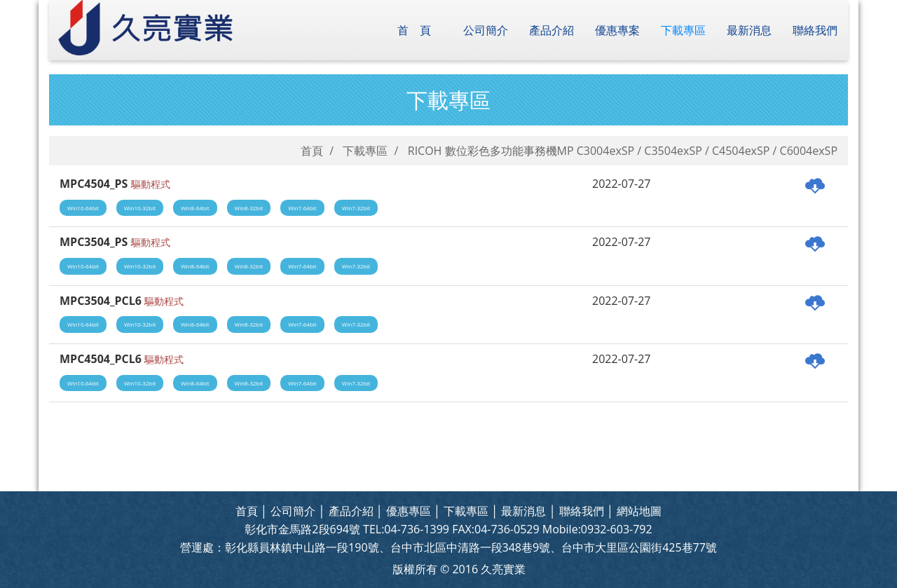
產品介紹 (552, 30)
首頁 (420, 30)
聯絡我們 (815, 30)
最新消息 (749, 30)
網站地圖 (639, 511)
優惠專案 (617, 30)
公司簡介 (486, 30)
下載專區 (683, 30)
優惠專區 (409, 511)
